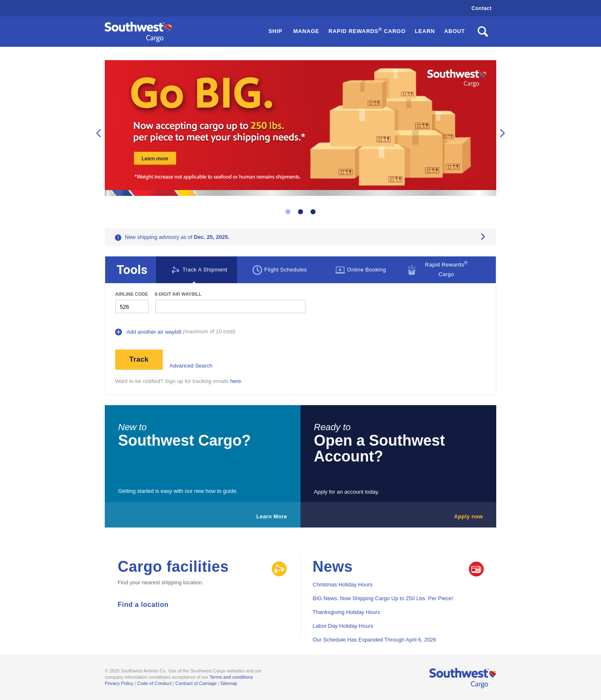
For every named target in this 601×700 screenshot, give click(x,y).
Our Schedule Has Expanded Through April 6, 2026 (374, 640)
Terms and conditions (231, 677)
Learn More (272, 516)
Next (503, 133)
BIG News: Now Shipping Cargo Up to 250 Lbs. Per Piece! (383, 598)
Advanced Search (191, 366)
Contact (482, 8)
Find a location (143, 605)
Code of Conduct (154, 683)
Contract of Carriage (196, 683)
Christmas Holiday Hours (343, 585)
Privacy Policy (119, 683)
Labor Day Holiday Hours (343, 626)
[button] (367, 32)
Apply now (468, 516)
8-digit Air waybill (178, 294)
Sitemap (229, 683)
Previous (98, 133)
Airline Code (132, 294)
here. (237, 381)
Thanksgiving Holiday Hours (346, 612)
